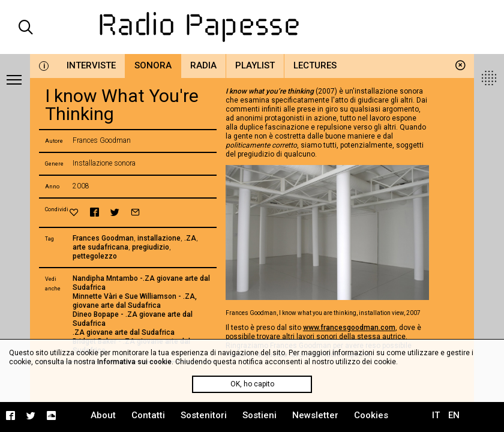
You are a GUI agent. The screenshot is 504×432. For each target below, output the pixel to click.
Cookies (371, 415)
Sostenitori (204, 415)
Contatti (148, 415)
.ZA (190, 238)
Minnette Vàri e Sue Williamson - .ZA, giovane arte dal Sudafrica (135, 301)
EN (454, 415)
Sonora (153, 65)
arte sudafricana (100, 247)
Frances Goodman (103, 238)
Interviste (91, 65)
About (103, 415)
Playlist (255, 65)
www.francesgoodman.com (349, 328)
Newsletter (315, 415)
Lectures (315, 65)
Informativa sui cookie (134, 362)
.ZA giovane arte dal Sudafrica (124, 332)
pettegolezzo (95, 256)
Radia (203, 65)
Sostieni (259, 415)
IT (436, 415)
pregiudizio (151, 247)
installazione (159, 238)
